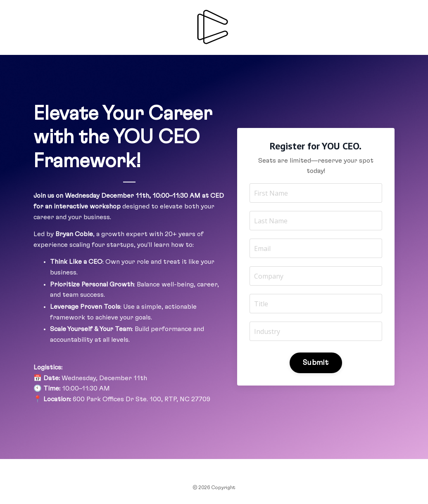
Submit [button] (316, 363)
